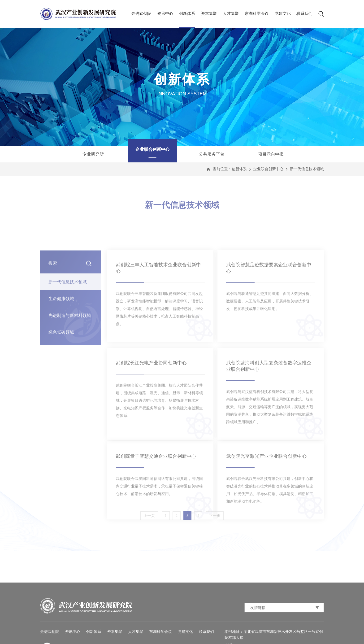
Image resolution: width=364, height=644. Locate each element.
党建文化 (283, 14)
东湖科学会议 (257, 14)
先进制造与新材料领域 (70, 363)
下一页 (215, 520)
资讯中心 (165, 14)
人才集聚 (231, 14)
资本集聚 (209, 14)
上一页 (149, 520)
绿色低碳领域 (61, 380)
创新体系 (187, 14)
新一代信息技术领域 (307, 169)
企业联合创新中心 (268, 169)
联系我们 (304, 14)
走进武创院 (141, 14)
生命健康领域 (61, 346)
